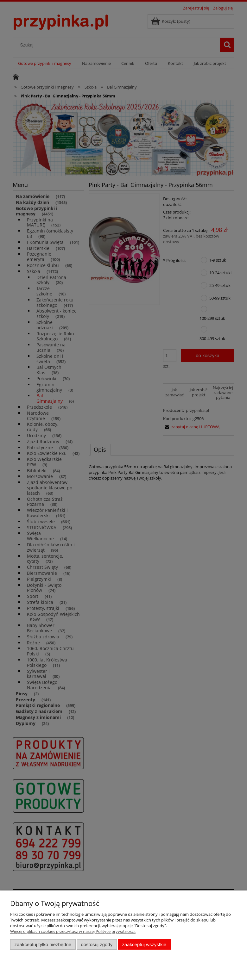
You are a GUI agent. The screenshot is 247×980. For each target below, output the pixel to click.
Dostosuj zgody (97, 944)
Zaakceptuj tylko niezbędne (43, 944)
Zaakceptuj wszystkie (144, 944)
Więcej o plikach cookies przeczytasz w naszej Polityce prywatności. (73, 931)
